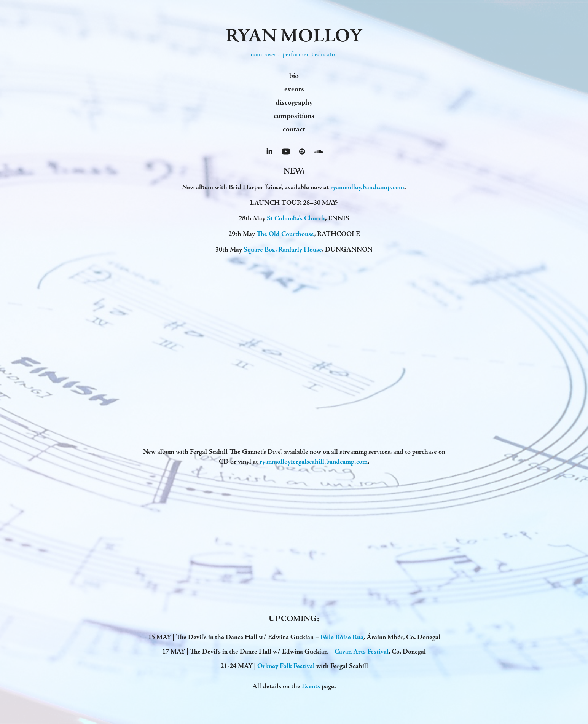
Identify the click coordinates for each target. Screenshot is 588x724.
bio (294, 76)
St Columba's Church (296, 218)
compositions (294, 116)
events (294, 89)
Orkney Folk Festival (286, 666)
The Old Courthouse (285, 234)
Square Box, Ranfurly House (283, 250)
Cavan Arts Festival (362, 651)
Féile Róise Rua (342, 637)
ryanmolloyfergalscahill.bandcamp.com (314, 462)
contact (294, 129)
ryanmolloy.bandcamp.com (367, 187)
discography (294, 102)
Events (311, 686)
